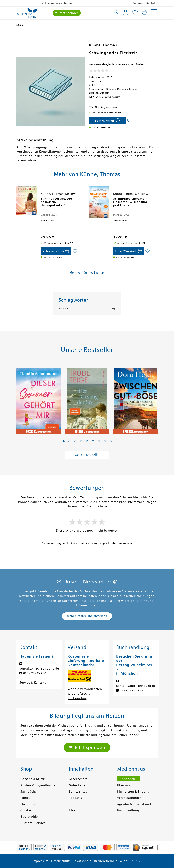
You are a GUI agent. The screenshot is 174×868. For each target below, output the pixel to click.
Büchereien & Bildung (133, 792)
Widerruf (126, 861)
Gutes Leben (78, 785)
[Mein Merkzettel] (135, 13)
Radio (73, 804)
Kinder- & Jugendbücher (38, 785)
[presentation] (17, 201)
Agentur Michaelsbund (134, 804)
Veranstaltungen (129, 798)
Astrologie (64, 309)
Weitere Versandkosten (85, 689)
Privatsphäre (82, 861)
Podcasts (75, 798)
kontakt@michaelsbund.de (39, 669)
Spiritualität (78, 792)
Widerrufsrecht (79, 694)
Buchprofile (29, 817)
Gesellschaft (78, 779)
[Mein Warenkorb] (144, 12)
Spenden (129, 779)
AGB (139, 861)
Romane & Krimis (33, 779)
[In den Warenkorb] (107, 121)
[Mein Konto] (125, 12)
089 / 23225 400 (35, 673)
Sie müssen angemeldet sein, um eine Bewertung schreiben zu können (87, 543)
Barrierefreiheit (106, 861)
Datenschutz (61, 861)
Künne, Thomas (103, 45)
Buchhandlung (128, 810)
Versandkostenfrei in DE (35, 3)
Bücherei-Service (33, 823)
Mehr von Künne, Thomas (87, 272)
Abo (72, 810)
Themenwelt (30, 804)
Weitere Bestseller (87, 455)
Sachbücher (29, 792)
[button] (64, 441)
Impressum (40, 861)
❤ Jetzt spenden (67, 13)
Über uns (124, 785)
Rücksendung (78, 698)
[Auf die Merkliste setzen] (129, 121)
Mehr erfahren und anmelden (87, 616)
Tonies (25, 798)
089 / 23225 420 (131, 690)
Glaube (26, 810)
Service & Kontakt (145, 3)
